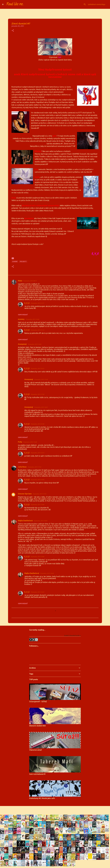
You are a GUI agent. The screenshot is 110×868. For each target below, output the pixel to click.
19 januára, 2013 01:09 (37, 424)
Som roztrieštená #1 (37, 774)
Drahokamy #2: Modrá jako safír (42, 798)
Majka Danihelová (25, 521)
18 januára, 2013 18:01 (41, 407)
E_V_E (27, 303)
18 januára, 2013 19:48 (37, 557)
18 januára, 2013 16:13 (37, 453)
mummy (21, 319)
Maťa (20, 281)
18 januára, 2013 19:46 (37, 505)
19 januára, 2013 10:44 (47, 573)
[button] (13, 31)
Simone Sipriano (25, 494)
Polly (20, 442)
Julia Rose (22, 467)
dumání (15, 262)
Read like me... (15, 4)
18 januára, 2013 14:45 (34, 344)
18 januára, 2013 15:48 (30, 442)
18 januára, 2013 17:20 (41, 379)
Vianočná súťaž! (36, 750)
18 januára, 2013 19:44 (37, 480)
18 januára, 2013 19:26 (40, 521)
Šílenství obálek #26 (37, 726)
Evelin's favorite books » (73, 636)
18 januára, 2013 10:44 (32, 319)
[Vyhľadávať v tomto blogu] (97, 4)
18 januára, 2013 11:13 (37, 330)
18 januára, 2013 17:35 (39, 494)
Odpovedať (23, 315)
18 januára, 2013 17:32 (34, 467)
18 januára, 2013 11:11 (37, 303)
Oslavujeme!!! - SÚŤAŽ (38, 702)
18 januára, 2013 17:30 (37, 394)
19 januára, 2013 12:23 (37, 592)
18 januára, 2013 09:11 (30, 281)
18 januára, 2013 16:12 (37, 368)
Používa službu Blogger (55, 809)
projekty (23, 262)
